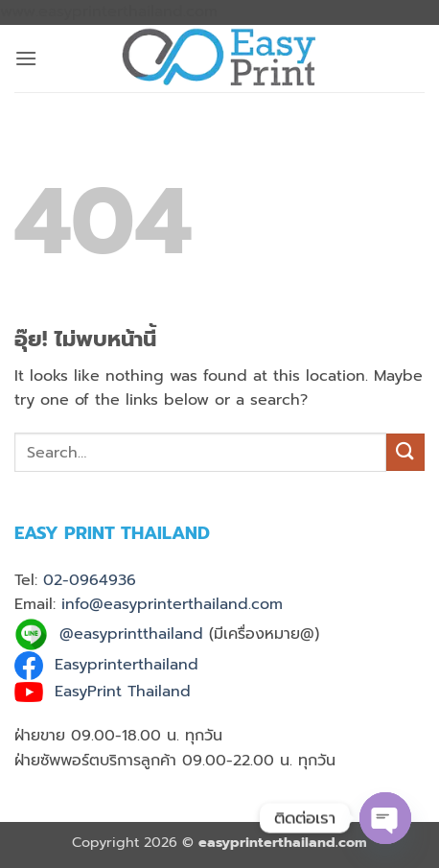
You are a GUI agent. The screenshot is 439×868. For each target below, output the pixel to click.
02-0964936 (90, 580)
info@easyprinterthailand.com (172, 604)
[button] (26, 58)
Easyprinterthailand (127, 665)
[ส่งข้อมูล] (405, 452)
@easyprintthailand (131, 634)
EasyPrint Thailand (123, 692)
